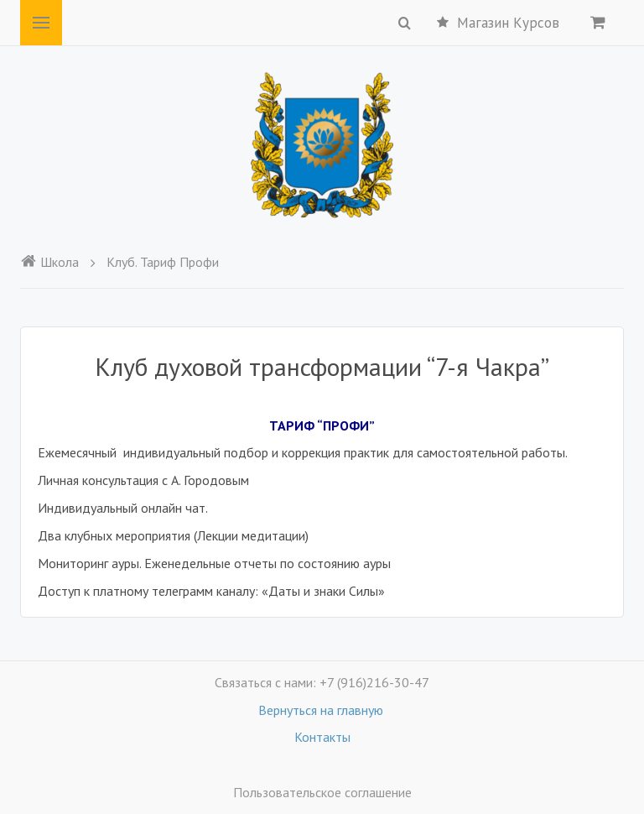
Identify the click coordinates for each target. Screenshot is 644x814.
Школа (49, 262)
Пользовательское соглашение (322, 792)
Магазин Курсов (498, 23)
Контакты (322, 737)
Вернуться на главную (322, 710)
